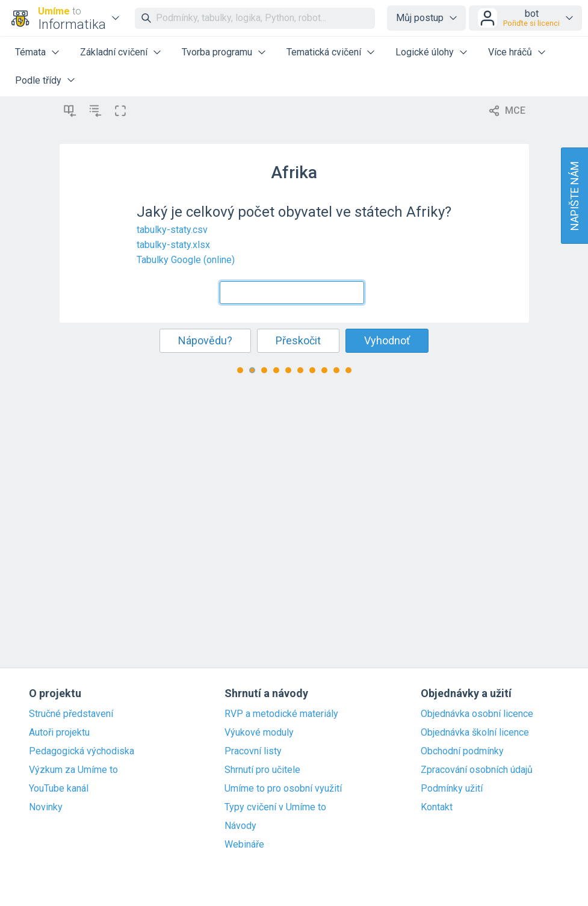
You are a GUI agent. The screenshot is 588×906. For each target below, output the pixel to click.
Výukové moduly (259, 733)
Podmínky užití (452, 789)
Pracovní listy (253, 751)
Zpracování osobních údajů (477, 770)
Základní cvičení (114, 52)
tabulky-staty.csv (172, 230)
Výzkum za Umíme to (73, 770)
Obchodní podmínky (462, 751)
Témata (30, 52)
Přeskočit (298, 340)
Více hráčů (510, 52)
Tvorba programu (217, 52)
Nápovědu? (205, 340)
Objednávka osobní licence (477, 714)
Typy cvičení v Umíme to (275, 807)
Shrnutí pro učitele (262, 770)
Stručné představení (71, 714)
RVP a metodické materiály (281, 714)
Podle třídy (38, 80)
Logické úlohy (425, 52)
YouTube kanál (59, 789)
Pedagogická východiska (82, 751)
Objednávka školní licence (475, 733)
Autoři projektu (59, 733)
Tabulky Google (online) (186, 260)
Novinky (46, 807)
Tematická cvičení (324, 52)
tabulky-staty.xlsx (173, 245)
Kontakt (437, 807)
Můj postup (420, 18)
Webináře (244, 845)
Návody (240, 826)
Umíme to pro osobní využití (283, 789)
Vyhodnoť (387, 340)
